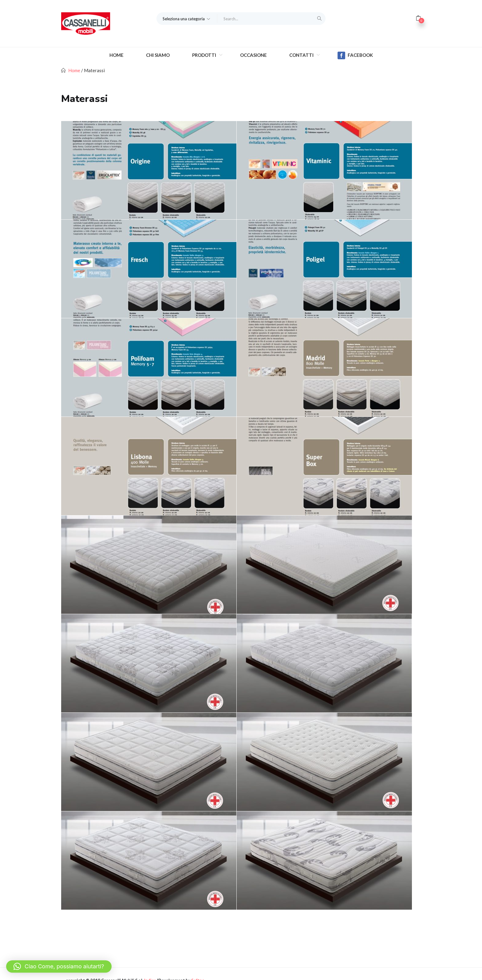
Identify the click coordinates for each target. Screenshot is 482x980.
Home (117, 55)
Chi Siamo (158, 55)
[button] (187, 18)
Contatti (302, 55)
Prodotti (205, 55)
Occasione (253, 55)
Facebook (355, 55)
